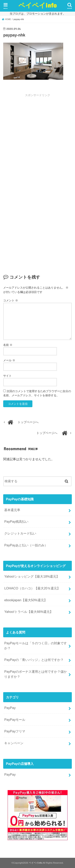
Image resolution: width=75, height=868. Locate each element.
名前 (8, 345)
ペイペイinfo (37, 5)
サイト (7, 376)
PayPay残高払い (16, 522)
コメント (11, 300)
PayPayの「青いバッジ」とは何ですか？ (34, 660)
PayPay (10, 708)
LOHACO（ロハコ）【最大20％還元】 (32, 588)
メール (9, 360)
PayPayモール (15, 720)
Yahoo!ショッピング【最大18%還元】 (32, 576)
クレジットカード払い (20, 533)
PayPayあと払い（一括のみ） (26, 545)
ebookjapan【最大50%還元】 (26, 600)
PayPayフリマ (15, 731)
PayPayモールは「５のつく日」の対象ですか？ (35, 646)
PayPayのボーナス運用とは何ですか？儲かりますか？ (35, 674)
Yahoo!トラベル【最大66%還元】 (29, 612)
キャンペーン (14, 743)
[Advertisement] (37, 140)
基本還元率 (12, 510)
